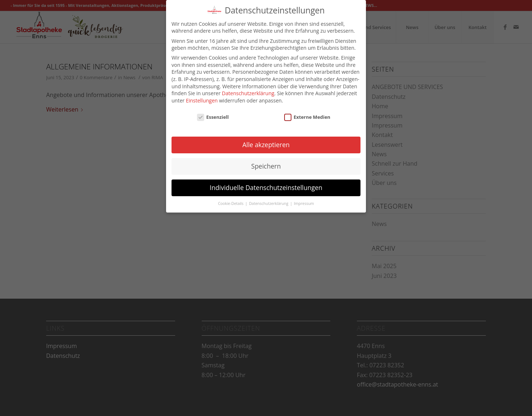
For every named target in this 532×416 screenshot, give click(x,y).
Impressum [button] (304, 197)
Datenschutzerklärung (248, 87)
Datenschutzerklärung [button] (269, 197)
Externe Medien (307, 111)
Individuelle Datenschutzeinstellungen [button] (266, 181)
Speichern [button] (266, 160)
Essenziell (213, 111)
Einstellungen (202, 94)
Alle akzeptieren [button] (266, 138)
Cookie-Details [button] (231, 197)
